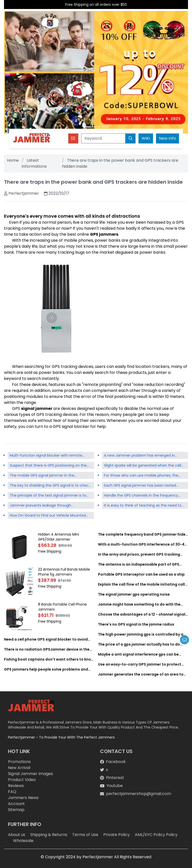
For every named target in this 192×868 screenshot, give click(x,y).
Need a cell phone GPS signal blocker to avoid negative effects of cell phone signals (46, 639)
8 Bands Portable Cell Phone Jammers (62, 607)
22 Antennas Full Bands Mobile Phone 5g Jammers (64, 572)
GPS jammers (104, 234)
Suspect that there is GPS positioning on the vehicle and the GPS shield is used (48, 466)
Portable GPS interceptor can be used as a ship (141, 574)
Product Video (22, 780)
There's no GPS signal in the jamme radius (136, 624)
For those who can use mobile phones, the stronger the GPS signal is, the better (141, 476)
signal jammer (37, 409)
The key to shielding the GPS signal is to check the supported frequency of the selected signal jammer (50, 486)
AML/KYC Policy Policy (156, 835)
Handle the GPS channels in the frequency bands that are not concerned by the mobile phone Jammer (143, 496)
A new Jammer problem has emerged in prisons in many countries (139, 456)
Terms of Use (85, 835)
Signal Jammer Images (30, 774)
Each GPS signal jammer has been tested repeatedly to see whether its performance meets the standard (142, 486)
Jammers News (23, 798)
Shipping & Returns (49, 835)
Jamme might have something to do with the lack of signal (139, 604)
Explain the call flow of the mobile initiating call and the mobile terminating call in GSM (141, 584)
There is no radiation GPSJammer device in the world (47, 649)
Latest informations (34, 163)
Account (16, 804)
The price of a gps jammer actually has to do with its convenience (139, 644)
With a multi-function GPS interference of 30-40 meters (142, 544)
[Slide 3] (105, 127)
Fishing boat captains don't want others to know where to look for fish (49, 659)
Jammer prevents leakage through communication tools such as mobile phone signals (49, 506)
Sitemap (16, 810)
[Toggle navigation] (73, 138)
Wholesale (23, 841)
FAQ (12, 792)
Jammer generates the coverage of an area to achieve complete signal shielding (141, 674)
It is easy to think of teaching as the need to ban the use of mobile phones (143, 506)
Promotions (19, 762)
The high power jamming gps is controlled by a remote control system (141, 634)
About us (17, 835)
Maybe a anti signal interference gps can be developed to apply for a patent (138, 654)
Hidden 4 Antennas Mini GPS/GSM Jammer (58, 537)
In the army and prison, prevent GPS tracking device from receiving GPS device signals (139, 554)
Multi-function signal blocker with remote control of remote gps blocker (46, 456)
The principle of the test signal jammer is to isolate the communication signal (48, 496)
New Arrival (19, 768)
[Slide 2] (96, 127)
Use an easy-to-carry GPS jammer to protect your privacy (140, 664)
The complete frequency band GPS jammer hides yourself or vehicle (143, 534)
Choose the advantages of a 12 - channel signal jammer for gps (142, 614)
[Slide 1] (87, 127)
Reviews (16, 786)
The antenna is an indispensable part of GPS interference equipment (139, 564)
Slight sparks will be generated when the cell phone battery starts (142, 466)
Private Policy (116, 835)
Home (13, 160)
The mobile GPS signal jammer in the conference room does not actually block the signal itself (50, 476)
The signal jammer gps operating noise (134, 594)
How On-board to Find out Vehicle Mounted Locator (52, 515)
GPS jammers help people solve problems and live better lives (46, 669)
